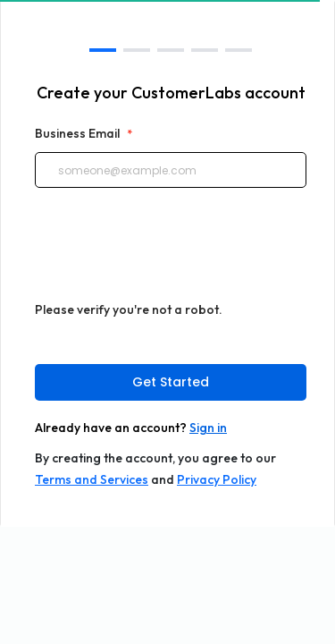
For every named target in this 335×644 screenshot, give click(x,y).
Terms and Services (92, 479)
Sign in (208, 428)
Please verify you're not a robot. (129, 309)
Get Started (171, 382)
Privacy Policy (217, 479)
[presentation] (171, 252)
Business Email (84, 133)
